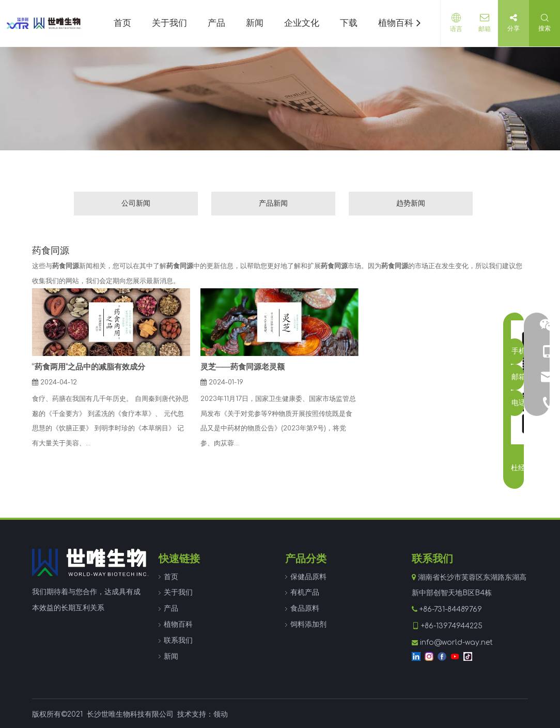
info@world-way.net (456, 642)
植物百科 (178, 624)
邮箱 (482, 29)
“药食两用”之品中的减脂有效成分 (89, 367)
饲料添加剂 (308, 624)
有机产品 (305, 592)
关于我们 (178, 592)
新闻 (171, 656)
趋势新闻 (411, 203)
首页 (171, 577)
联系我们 (178, 640)
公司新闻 (136, 203)
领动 (221, 714)
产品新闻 (273, 203)
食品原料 (305, 608)
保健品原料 (308, 577)
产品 (171, 608)
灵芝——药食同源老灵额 (243, 367)
